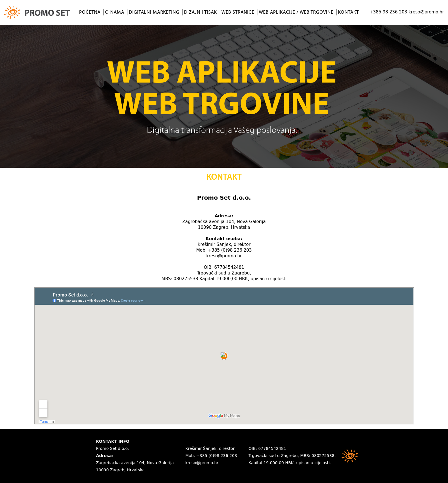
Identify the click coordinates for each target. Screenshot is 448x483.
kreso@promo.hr (426, 12)
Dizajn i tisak (200, 12)
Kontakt (348, 12)
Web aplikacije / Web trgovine (296, 12)
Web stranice (238, 12)
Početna (90, 12)
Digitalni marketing (154, 12)
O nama (115, 12)
